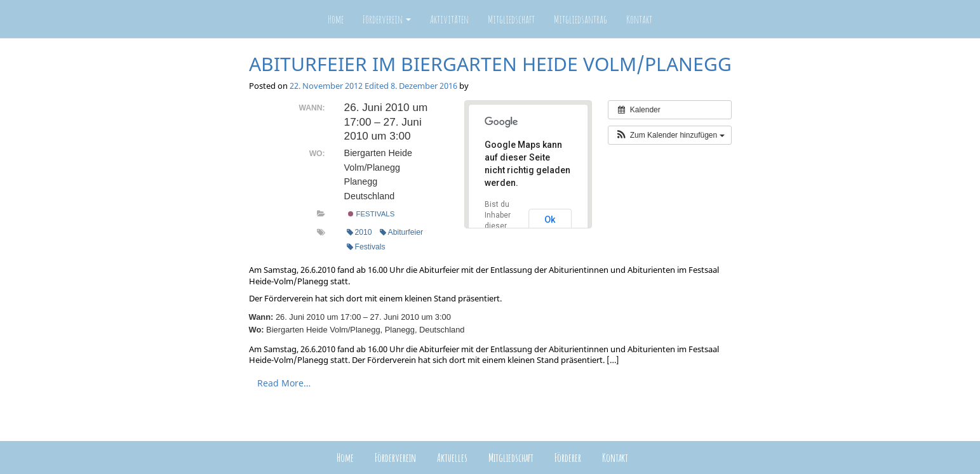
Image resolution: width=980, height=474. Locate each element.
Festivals (371, 214)
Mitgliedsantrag (581, 19)
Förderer (568, 458)
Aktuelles (452, 458)
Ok (550, 220)
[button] (669, 135)
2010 (359, 232)
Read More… (284, 383)
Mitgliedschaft (511, 19)
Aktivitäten (449, 19)
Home (336, 19)
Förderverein (387, 19)
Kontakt (639, 19)
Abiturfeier (401, 232)
